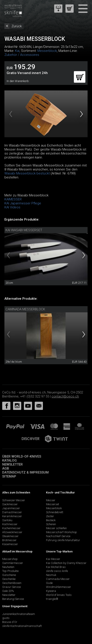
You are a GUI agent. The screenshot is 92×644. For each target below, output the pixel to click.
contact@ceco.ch (65, 396)
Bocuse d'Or (10, 622)
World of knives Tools (59, 595)
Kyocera (51, 591)
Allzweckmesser (12, 532)
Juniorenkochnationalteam (19, 614)
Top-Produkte (10, 571)
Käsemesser (10, 544)
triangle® (52, 599)
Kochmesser (10, 524)
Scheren (51, 524)
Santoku (7, 520)
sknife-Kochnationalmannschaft (22, 626)
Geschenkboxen (12, 583)
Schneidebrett (55, 512)
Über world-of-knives (22, 456)
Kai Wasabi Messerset (24, 230)
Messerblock (47, 51)
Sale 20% (8, 591)
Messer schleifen (56, 528)
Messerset (53, 504)
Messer (51, 500)
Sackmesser (10, 504)
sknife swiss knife (57, 571)
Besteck (51, 520)
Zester (50, 516)
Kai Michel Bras (56, 567)
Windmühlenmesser (58, 587)
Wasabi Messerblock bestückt (27, 173)
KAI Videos (12, 207)
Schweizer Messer (14, 500)
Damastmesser (12, 512)
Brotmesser (9, 540)
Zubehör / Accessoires (22, 55)
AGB (6, 468)
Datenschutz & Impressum (25, 472)
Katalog (10, 460)
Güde (49, 583)
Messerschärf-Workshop (61, 532)
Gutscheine (9, 575)
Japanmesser (11, 508)
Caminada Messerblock (25, 309)
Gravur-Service (11, 587)
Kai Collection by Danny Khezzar (66, 563)
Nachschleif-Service (58, 536)
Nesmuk (51, 575)
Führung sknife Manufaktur (63, 540)
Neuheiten (8, 567)
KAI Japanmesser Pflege (23, 203)
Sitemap (9, 476)
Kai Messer (53, 559)
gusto (6, 618)
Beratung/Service (13, 599)
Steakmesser (10, 536)
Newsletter (12, 464)
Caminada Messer (58, 579)
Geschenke (9, 579)
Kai (17, 51)
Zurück (17, 26)
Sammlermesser (13, 563)
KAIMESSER (13, 199)
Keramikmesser (12, 516)
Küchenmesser (11, 528)
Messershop (10, 559)
